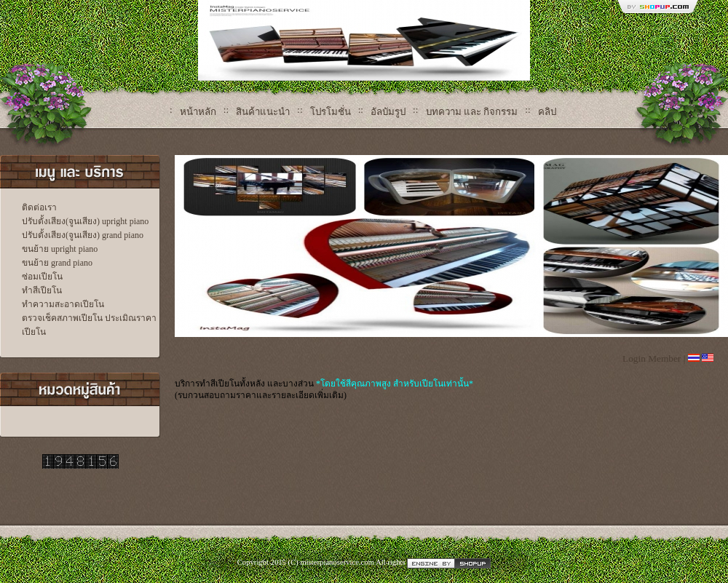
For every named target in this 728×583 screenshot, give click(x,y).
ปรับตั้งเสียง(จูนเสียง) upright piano (85, 221)
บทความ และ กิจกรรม (472, 112)
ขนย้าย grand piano (57, 263)
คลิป (547, 112)
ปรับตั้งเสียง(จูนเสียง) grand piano (83, 235)
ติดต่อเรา (39, 207)
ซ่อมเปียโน (42, 277)
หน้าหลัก (198, 112)
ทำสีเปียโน (42, 290)
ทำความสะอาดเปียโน (63, 304)
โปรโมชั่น (331, 112)
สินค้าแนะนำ (263, 112)
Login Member (652, 358)
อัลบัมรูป (388, 112)
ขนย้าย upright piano (60, 249)
